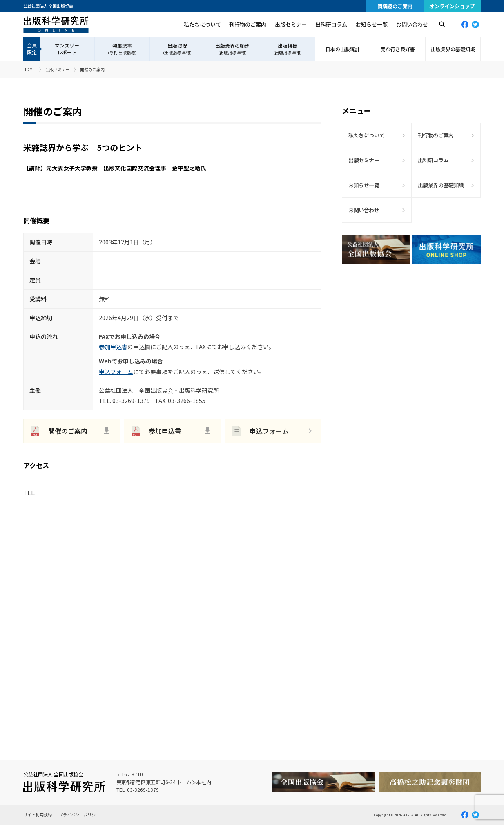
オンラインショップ (452, 6)
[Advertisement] (411, 341)
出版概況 (177, 49)
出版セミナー (291, 24)
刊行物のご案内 (248, 24)
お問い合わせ (412, 24)
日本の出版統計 (343, 49)
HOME (29, 69)
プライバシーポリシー (79, 815)
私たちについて (202, 24)
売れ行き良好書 (398, 49)
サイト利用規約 (38, 815)
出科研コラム (331, 24)
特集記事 (122, 49)
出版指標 (288, 49)
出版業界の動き (232, 49)
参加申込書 (113, 347)
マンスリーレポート (67, 49)
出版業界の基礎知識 (453, 49)
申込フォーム (116, 372)
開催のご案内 (68, 431)
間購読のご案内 (395, 6)
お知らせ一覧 (372, 24)
